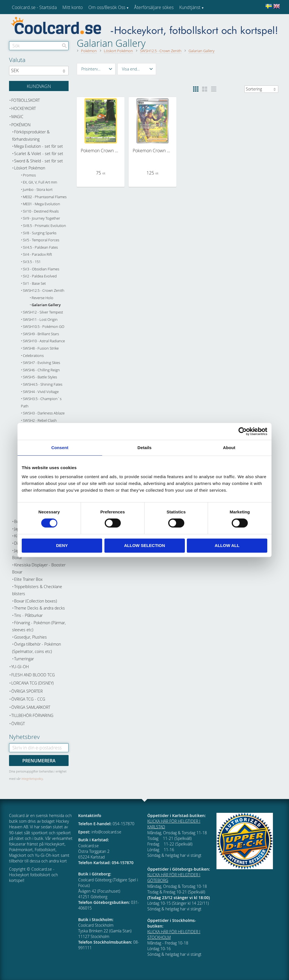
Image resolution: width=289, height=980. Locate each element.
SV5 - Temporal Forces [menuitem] (41, 240)
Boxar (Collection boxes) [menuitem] (36, 601)
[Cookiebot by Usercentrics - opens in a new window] (243, 431)
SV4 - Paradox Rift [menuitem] (37, 254)
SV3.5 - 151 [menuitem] (32, 262)
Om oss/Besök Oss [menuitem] (107, 7)
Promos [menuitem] (29, 175)
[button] (96, 69)
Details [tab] (144, 448)
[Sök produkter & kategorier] (39, 46)
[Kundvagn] (39, 86)
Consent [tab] (60, 448)
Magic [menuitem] (17, 117)
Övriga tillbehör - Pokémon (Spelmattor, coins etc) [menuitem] (37, 648)
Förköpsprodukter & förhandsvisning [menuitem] (31, 135)
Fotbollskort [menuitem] (26, 100)
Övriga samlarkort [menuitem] (31, 707)
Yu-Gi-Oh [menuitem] (20, 667)
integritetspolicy (32, 779)
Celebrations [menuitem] (33, 356)
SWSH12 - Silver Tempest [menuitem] (43, 312)
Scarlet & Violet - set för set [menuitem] (39, 154)
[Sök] (64, 46)
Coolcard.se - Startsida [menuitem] (34, 7)
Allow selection (145, 545)
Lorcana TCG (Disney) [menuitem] (32, 683)
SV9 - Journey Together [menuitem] (41, 218)
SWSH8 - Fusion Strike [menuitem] (41, 348)
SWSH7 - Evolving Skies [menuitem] (41, 363)
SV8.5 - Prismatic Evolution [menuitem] (44, 226)
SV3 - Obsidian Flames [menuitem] (41, 269)
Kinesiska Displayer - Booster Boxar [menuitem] (39, 569)
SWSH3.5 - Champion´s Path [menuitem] (41, 402)
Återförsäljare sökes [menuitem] (154, 7)
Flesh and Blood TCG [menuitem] (33, 675)
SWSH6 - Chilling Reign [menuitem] (41, 370)
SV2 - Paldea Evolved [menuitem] (40, 276)
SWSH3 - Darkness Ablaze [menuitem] (44, 413)
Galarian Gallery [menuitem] (46, 305)
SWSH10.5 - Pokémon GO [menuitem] (44, 327)
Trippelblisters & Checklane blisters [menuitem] (37, 590)
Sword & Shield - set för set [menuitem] (39, 161)
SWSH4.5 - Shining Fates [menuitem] (43, 384)
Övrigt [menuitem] (18, 724)
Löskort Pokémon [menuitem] (30, 168)
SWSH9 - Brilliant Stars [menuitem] (41, 334)
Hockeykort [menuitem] (24, 108)
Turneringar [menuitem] (24, 659)
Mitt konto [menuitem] (73, 7)
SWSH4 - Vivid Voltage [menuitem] (41, 392)
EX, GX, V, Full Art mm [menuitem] (40, 182)
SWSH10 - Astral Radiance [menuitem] (44, 341)
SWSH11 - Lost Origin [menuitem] (40, 320)
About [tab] (229, 448)
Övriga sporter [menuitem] (27, 691)
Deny (62, 545)
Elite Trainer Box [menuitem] (28, 579)
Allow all (227, 545)
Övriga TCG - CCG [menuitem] (28, 699)
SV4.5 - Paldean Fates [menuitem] (40, 247)
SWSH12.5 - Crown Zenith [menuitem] (44, 291)
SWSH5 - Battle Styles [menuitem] (40, 377)
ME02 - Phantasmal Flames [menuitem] (45, 197)
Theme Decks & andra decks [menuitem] (40, 608)
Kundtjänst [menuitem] (190, 7)
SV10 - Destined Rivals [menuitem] (41, 211)
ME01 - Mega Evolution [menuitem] (41, 204)
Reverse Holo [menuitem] (42, 298)
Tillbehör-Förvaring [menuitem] (32, 715)
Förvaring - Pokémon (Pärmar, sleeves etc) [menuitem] (39, 626)
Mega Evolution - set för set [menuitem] (39, 146)
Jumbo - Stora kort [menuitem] (38, 190)
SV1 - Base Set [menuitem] (34, 283)
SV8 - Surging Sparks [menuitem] (40, 233)
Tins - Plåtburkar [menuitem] (28, 615)
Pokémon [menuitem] (21, 125)
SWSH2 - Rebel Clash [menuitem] (40, 421)
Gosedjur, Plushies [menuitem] (30, 637)
